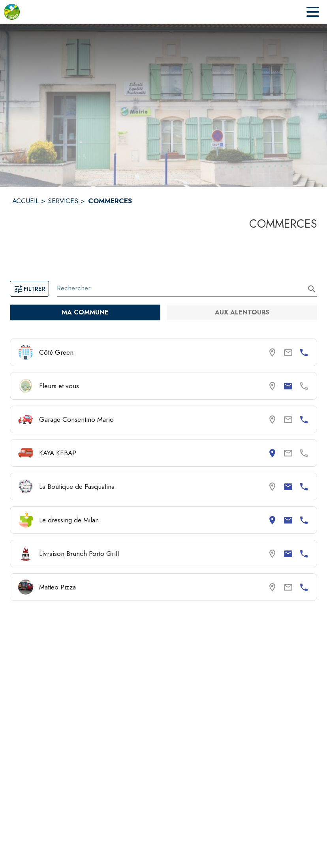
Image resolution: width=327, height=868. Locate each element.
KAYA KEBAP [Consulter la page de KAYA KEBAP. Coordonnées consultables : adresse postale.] (58, 453)
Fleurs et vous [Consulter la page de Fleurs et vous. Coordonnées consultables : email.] (59, 386)
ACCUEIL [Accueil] (25, 201)
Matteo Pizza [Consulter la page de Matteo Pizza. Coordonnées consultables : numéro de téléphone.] (57, 587)
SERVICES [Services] (63, 201)
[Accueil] (12, 12)
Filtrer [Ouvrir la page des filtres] (29, 289)
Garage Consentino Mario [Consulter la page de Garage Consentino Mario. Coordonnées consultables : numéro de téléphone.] (76, 419)
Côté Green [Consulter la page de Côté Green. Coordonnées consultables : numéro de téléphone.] (56, 352)
